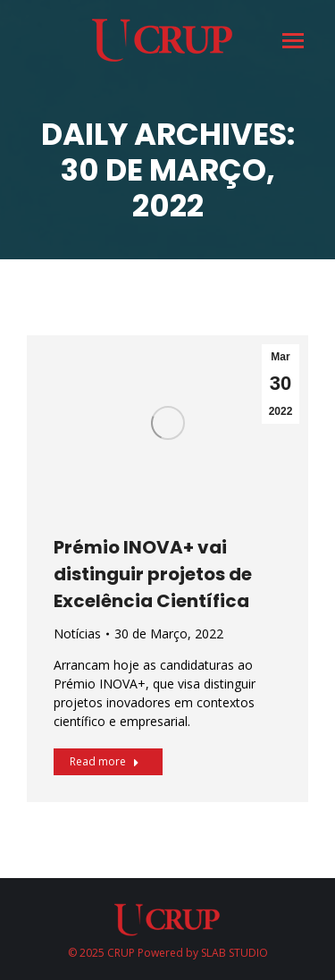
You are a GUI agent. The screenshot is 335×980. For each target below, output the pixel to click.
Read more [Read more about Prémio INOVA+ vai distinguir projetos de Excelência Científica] (105, 761)
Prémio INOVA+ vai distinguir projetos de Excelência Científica (153, 574)
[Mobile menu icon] (292, 41)
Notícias (77, 634)
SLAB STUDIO (234, 953)
